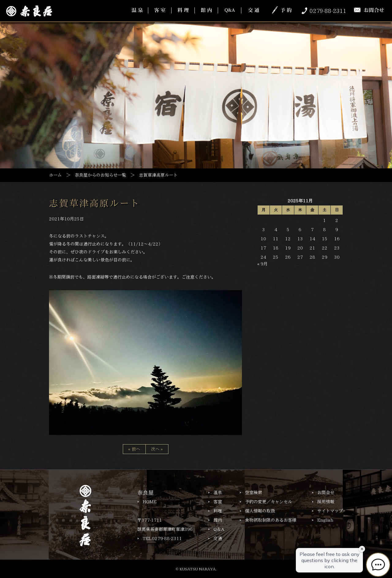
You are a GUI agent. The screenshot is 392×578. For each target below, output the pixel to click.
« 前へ (134, 449)
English (325, 520)
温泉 (218, 493)
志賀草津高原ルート (94, 203)
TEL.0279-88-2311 (162, 539)
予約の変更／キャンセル (269, 502)
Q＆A (219, 529)
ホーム (55, 175)
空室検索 (254, 493)
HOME (150, 502)
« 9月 (262, 264)
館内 (218, 520)
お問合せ (326, 493)
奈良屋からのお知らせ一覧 (100, 175)
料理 (218, 511)
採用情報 (326, 502)
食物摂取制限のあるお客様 (271, 520)
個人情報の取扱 (260, 511)
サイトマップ (330, 511)
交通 (218, 539)
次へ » (157, 449)
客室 (218, 502)
